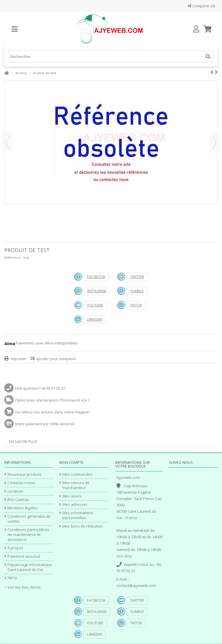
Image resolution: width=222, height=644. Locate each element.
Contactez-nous (21, 483)
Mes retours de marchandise (76, 485)
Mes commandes (77, 474)
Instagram (97, 291)
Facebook (96, 277)
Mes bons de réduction (83, 526)
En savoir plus (23, 442)
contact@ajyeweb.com (136, 585)
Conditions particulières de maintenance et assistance (28, 535)
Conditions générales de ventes (29, 519)
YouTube (95, 305)
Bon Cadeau (18, 500)
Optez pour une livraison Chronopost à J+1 (52, 400)
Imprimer (18, 359)
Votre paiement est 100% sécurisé (45, 424)
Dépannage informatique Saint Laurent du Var (30, 567)
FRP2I (12, 578)
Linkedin (95, 319)
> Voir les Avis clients (23, 587)
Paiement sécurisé (24, 556)
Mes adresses (75, 505)
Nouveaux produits (24, 474)
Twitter (137, 277)
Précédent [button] (8, 143)
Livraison (15, 491)
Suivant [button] (214, 143)
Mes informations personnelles (78, 515)
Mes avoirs (72, 496)
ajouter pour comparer (56, 359)
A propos (15, 548)
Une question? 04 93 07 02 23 (40, 388)
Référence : (13, 257)
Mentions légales (23, 508)
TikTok (136, 305)
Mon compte (71, 462)
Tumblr (137, 291)
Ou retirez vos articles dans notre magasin (52, 412)
